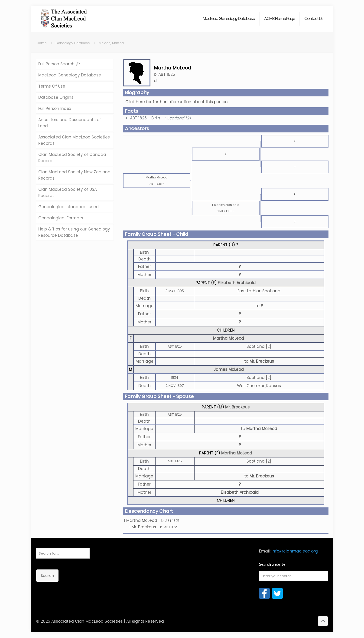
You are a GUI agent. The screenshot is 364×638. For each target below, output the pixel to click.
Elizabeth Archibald (237, 283)
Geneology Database (73, 43)
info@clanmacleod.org (295, 551)
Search (47, 576)
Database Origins (56, 97)
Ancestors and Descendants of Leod (70, 123)
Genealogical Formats (61, 218)
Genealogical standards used (68, 207)
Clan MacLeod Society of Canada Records (72, 158)
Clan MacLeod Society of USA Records (68, 192)
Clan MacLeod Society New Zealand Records (74, 175)
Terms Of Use (52, 86)
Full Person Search (59, 64)
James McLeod (229, 369)
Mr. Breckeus (237, 407)
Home (42, 43)
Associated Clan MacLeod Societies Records (74, 140)
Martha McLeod (229, 338)
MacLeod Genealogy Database (70, 75)
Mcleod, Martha (111, 43)
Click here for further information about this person (177, 102)
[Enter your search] (293, 576)
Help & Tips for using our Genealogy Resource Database (74, 232)
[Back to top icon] (323, 621)
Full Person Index (55, 109)
